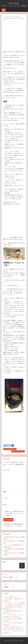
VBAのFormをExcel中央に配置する (14, 623)
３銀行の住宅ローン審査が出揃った (14, 599)
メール (5, 498)
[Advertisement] (14, 35)
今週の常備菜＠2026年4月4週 (13, 549)
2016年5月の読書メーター (10, 449)
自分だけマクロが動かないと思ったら (15, 631)
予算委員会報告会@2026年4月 (13, 537)
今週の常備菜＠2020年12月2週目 (13, 607)
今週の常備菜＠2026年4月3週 (13, 553)
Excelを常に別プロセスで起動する (14, 619)
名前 (4, 492)
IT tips (6, 597)
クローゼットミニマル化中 (18, 452)
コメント (6, 470)
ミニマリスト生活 (18, 18)
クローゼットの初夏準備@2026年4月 (14, 545)
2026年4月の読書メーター (12, 541)
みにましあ (14, 3)
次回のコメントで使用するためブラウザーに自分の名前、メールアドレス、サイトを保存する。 (14, 513)
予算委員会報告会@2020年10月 (13, 611)
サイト (5, 505)
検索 (4, 562)
